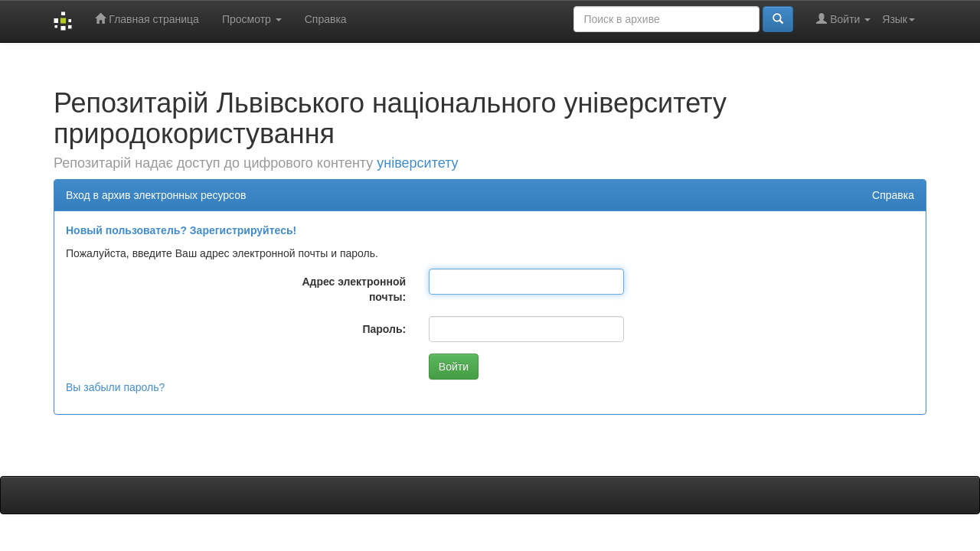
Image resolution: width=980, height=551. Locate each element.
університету (417, 163)
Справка (326, 19)
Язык (898, 19)
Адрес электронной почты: (354, 289)
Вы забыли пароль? (115, 387)
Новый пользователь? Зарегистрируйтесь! (181, 230)
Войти (843, 19)
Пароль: (384, 329)
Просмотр (252, 19)
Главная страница (147, 19)
